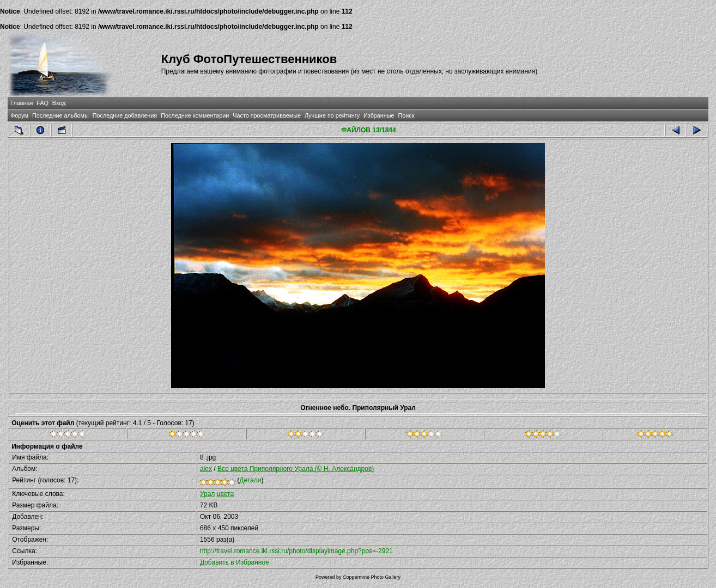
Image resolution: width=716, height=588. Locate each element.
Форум (19, 115)
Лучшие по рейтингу (332, 115)
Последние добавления (125, 115)
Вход (59, 103)
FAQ (43, 103)
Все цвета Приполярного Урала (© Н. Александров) (296, 469)
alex (206, 469)
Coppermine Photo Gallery (372, 577)
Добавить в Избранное (235, 562)
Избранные (379, 115)
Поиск (406, 115)
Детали (250, 480)
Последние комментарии (195, 115)
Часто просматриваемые (267, 115)
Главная (22, 103)
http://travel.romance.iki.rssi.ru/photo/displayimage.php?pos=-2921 (296, 551)
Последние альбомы (60, 115)
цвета (225, 494)
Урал (207, 494)
